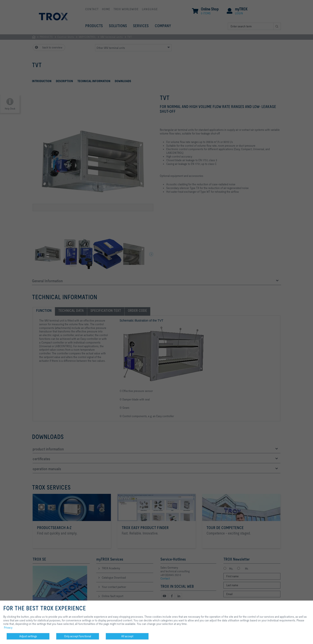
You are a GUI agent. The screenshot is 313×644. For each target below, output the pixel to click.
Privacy (8, 627)
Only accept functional (78, 636)
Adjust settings (28, 636)
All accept (127, 636)
